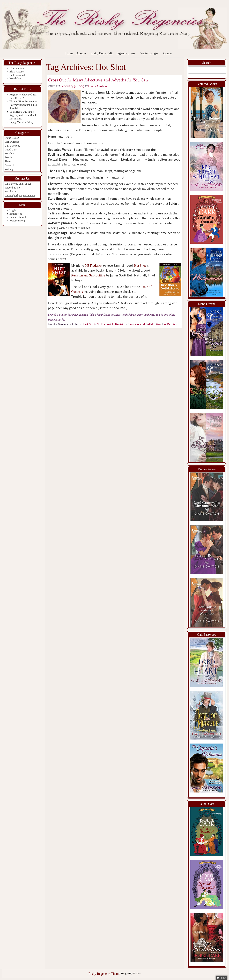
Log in (13, 210)
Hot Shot (140, 266)
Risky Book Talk (102, 53)
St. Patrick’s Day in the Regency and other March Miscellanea (23, 115)
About (81, 53)
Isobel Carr (15, 78)
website (62, 314)
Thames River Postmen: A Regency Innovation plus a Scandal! (23, 105)
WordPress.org (17, 221)
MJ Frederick (94, 266)
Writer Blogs (150, 53)
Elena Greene (17, 72)
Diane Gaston (17, 68)
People (8, 157)
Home (69, 53)
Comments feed (18, 217)
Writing (9, 169)
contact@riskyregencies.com (20, 195)
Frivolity (9, 153)
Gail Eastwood (17, 75)
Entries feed (16, 214)
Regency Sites (126, 53)
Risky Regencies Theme (104, 974)
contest (117, 314)
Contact (168, 53)
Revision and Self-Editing (89, 275)
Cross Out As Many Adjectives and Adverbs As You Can (98, 80)
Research (10, 165)
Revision (121, 324)
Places (8, 161)
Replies (170, 324)
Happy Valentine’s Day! (22, 122)
